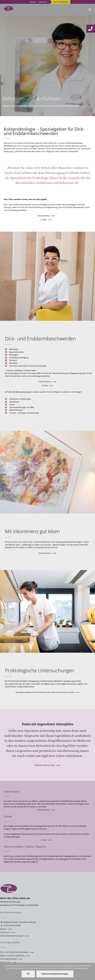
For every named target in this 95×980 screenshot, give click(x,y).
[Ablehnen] (92, 971)
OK (28, 974)
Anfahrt (3, 929)
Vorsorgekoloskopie (8, 959)
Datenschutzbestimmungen (12, 936)
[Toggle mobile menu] (90, 10)
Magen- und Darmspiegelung (12, 955)
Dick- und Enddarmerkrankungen (14, 952)
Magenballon (6, 962)
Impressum (5, 932)
